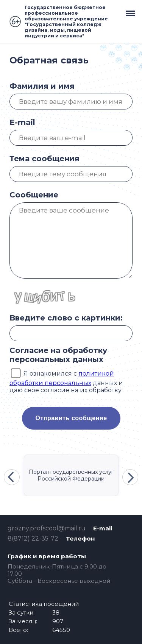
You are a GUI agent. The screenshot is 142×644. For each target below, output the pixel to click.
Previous (12, 477)
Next (130, 477)
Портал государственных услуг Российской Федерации (71, 475)
